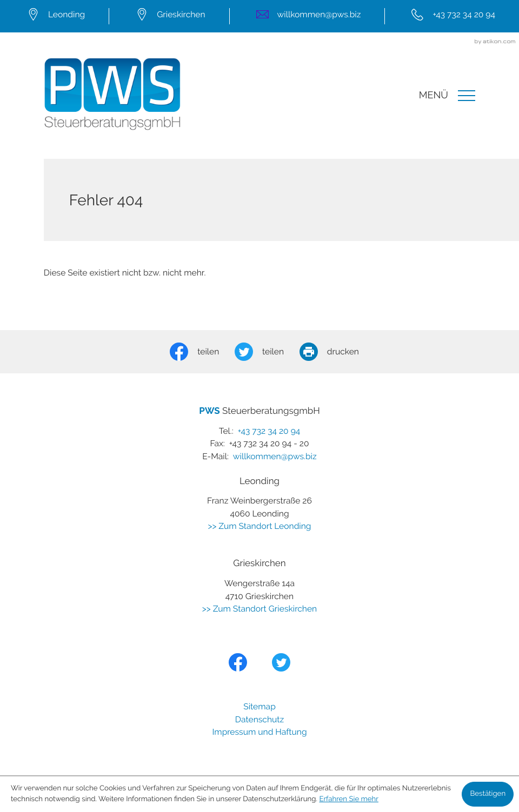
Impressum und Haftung (259, 732)
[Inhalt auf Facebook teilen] (202, 352)
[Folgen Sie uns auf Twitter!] (281, 662)
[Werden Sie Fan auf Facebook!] (238, 662)
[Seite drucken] (337, 352)
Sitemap (259, 706)
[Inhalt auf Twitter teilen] (267, 352)
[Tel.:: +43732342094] (452, 16)
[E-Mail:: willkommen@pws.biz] (307, 16)
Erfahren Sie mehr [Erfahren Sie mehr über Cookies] (349, 799)
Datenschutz (259, 719)
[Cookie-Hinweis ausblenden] (488, 794)
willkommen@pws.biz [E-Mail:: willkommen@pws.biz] (275, 456)
